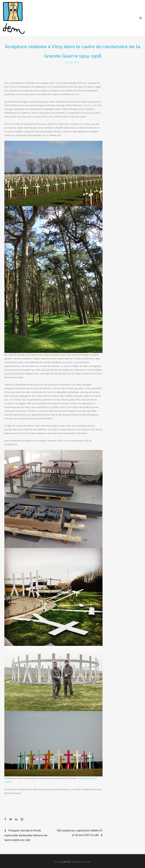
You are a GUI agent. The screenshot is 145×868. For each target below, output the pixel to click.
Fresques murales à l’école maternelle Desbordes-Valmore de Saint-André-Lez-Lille (26, 835)
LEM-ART (67, 862)
